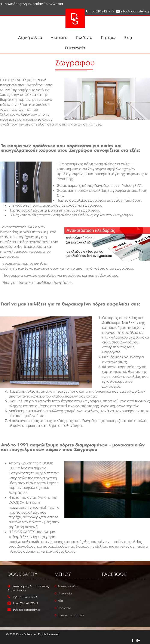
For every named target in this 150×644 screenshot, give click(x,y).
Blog (128, 37)
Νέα (60, 601)
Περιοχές (108, 37)
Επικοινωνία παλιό (71, 615)
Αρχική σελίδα (30, 37)
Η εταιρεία (59, 37)
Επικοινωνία (75, 48)
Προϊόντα (84, 37)
